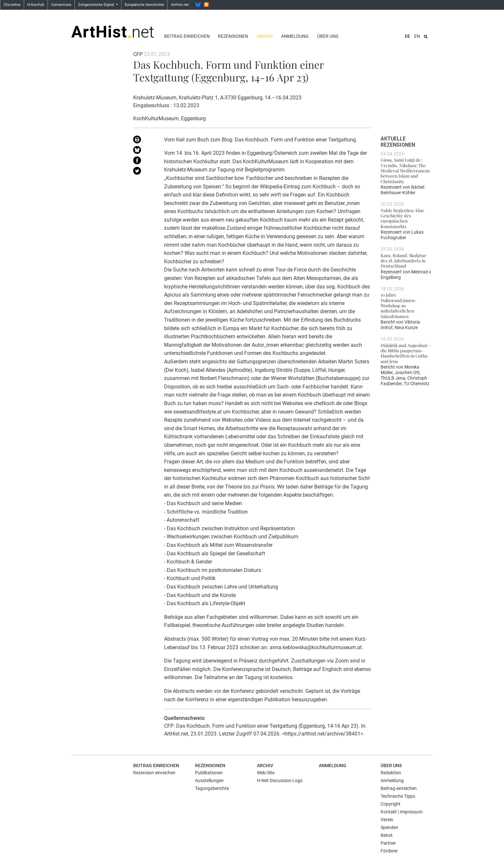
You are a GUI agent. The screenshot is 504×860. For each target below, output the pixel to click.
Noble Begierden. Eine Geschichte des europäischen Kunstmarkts (402, 218)
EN (417, 36)
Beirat (387, 835)
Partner (388, 843)
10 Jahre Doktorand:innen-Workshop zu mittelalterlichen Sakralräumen (399, 305)
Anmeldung (295, 36)
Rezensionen (233, 36)
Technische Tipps (398, 796)
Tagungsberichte (212, 788)
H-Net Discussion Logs (280, 780)
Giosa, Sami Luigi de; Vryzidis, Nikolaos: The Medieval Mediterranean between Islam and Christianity (405, 170)
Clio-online (12, 5)
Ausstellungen (209, 780)
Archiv (265, 36)
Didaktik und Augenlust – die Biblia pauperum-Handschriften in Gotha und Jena (406, 353)
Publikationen (209, 773)
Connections (61, 5)
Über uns (328, 36)
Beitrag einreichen (187, 36)
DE (407, 36)
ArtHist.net (180, 5)
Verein (387, 820)
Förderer (389, 851)
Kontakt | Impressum (402, 812)
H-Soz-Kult (36, 5)
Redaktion (391, 773)
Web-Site (266, 773)
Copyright (391, 804)
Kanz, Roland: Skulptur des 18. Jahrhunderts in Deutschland (403, 261)
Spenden (389, 827)
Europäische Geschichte (144, 5)
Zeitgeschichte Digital (97, 5)
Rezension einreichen (154, 773)
